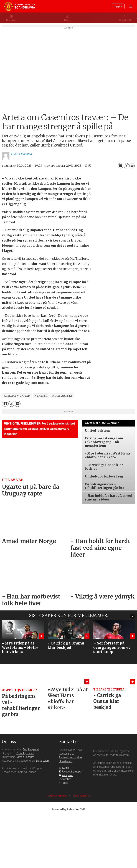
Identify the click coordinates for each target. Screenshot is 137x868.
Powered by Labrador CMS (68, 860)
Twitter (65, 819)
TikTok (64, 834)
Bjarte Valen (42, 812)
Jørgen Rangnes (25, 808)
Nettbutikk (124, 20)
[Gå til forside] (19, 6)
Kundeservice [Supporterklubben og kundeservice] (67, 805)
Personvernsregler (57, 847)
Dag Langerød (31, 801)
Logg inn (118, 7)
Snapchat (66, 830)
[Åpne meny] (131, 6)
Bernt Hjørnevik (25, 804)
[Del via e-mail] (132, 217)
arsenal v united (17, 447)
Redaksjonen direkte (70, 809)
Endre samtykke (82, 847)
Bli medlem (11, 20)
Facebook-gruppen (72, 823)
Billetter (68, 20)
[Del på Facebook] (121, 217)
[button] (132, 667)
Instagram (67, 826)
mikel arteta (62, 447)
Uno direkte (66, 812)
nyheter (41, 447)
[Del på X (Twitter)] (126, 217)
